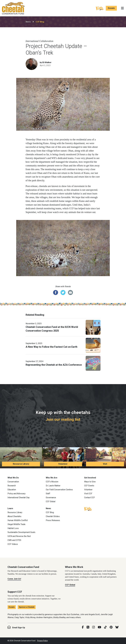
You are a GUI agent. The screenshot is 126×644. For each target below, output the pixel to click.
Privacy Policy (42, 641)
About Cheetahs (14, 516)
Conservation (13, 482)
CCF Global (51, 501)
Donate (111, 8)
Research (12, 486)
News (28, 22)
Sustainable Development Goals (21, 532)
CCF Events (89, 486)
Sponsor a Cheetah (27, 607)
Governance (51, 498)
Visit (105, 464)
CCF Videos (13, 544)
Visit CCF (88, 494)
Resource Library (21, 464)
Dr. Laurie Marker (53, 486)
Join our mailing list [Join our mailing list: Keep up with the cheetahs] (63, 419)
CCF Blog (40, 22)
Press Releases (53, 520)
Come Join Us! (14, 579)
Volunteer (63, 464)
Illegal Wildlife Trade (16, 524)
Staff (48, 494)
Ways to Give (90, 482)
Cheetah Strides (53, 516)
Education (12, 490)
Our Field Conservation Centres (59, 490)
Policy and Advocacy (17, 494)
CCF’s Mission (52, 482)
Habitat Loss (13, 528)
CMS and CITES (14, 540)
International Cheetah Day (19, 498)
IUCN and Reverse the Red (19, 536)
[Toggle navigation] (122, 8)
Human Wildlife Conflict (18, 520)
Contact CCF (89, 498)
